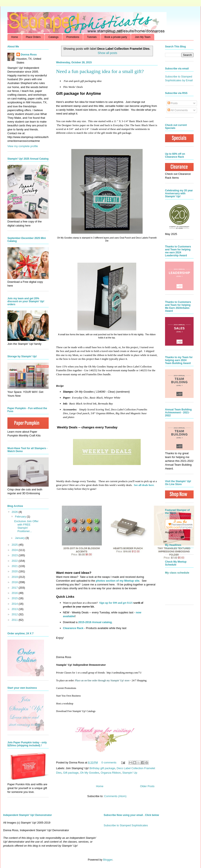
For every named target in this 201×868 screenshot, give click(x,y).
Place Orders (33, 37)
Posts (173, 103)
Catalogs (53, 37)
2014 (15, 604)
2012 (15, 614)
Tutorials (92, 37)
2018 (15, 582)
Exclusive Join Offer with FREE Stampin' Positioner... (26, 526)
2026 (15, 512)
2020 (15, 571)
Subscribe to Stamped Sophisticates (126, 825)
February (21, 517)
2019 (15, 577)
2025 (15, 545)
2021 (15, 566)
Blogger (108, 860)
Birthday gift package (102, 768)
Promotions (73, 37)
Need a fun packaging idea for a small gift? (100, 71)
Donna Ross (29, 55)
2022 (15, 561)
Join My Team (143, 37)
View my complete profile (23, 146)
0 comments (109, 762)
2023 (15, 555)
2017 (15, 588)
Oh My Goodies (89, 773)
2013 (15, 609)
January (20, 538)
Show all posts (107, 53)
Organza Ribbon (111, 773)
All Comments (178, 110)
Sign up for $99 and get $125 (115, 603)
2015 (15, 598)
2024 (15, 550)
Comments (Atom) (115, 796)
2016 (15, 593)
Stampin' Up (130, 773)
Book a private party (116, 37)
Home (15, 37)
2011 (15, 620)
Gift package (71, 773)
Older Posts (147, 786)
